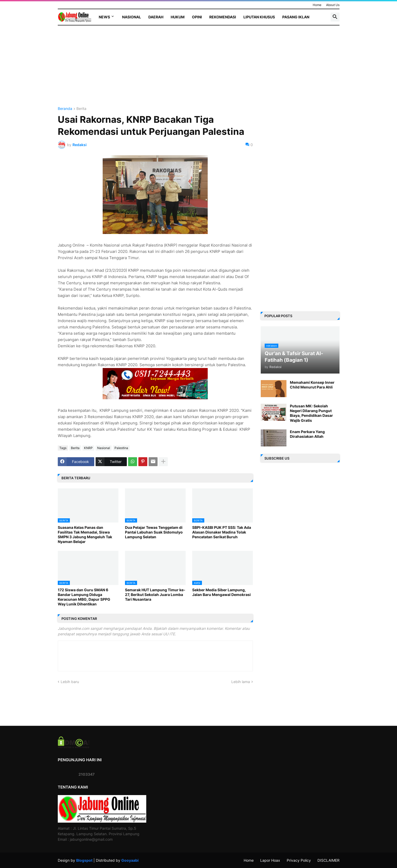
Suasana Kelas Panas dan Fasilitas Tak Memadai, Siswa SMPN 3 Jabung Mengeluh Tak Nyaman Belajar (85, 535)
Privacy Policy (299, 860)
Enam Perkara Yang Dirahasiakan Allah (307, 434)
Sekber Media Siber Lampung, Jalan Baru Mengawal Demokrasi (221, 592)
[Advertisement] (155, 70)
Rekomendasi (223, 17)
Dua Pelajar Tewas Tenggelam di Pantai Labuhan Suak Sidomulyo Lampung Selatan (154, 532)
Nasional (132, 17)
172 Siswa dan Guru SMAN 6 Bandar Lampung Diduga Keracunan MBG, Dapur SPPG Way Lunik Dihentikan (84, 597)
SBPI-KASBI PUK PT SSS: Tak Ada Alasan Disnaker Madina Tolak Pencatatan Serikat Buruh (222, 532)
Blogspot (84, 860)
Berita (81, 109)
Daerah (156, 17)
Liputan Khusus (259, 17)
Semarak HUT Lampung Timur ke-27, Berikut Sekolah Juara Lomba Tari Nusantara (155, 595)
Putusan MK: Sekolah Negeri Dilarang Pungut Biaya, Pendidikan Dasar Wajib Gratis (311, 413)
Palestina (121, 448)
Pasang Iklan (296, 17)
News (104, 17)
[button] (335, 17)
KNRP (88, 448)
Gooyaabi (130, 860)
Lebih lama (241, 682)
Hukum (178, 17)
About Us (333, 5)
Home (317, 5)
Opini (197, 17)
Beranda (65, 109)
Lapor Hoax (270, 860)
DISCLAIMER (328, 860)
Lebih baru (70, 682)
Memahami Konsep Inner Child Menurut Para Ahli (312, 385)
